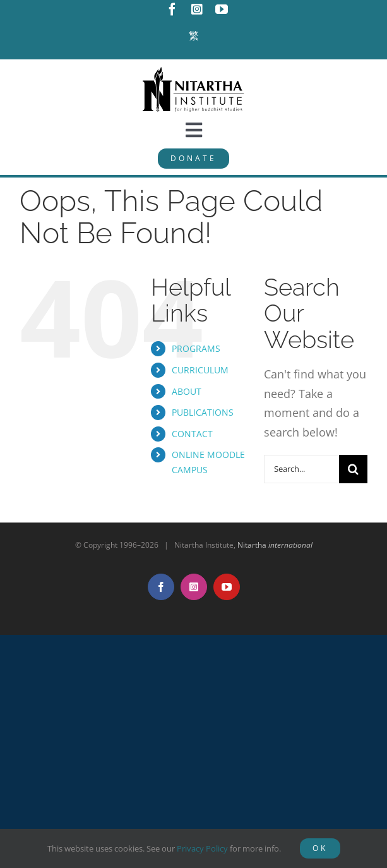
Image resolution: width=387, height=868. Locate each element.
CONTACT (192, 434)
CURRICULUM (200, 370)
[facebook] (172, 9)
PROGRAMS (196, 348)
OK (320, 848)
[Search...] (301, 469)
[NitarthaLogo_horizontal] (194, 71)
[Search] (353, 469)
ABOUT (187, 391)
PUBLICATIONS (203, 412)
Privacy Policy (202, 848)
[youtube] (222, 9)
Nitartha (275, 545)
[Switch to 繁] (194, 36)
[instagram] (197, 9)
